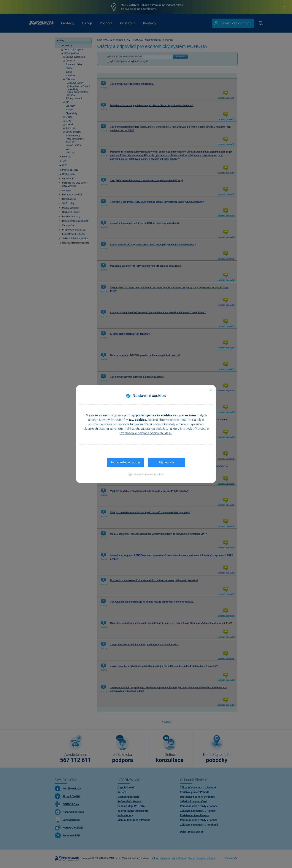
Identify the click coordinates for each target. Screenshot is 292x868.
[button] (146, 474)
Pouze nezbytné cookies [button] (126, 462)
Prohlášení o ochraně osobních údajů (146, 433)
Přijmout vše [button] (166, 462)
